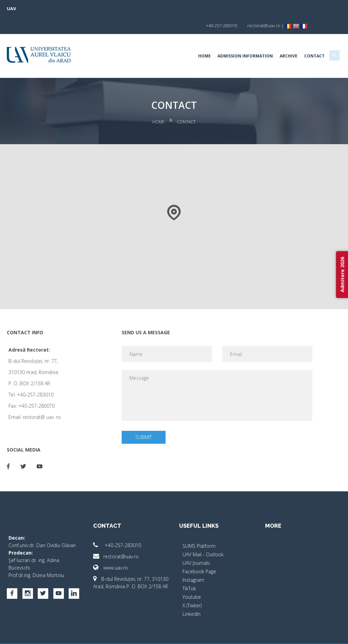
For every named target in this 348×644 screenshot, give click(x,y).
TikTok (189, 569)
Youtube (192, 578)
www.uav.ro (114, 548)
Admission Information (238, 39)
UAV (19, 9)
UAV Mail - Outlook (203, 535)
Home (197, 39)
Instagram (193, 561)
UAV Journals (196, 544)
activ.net (326, 634)
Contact (307, 39)
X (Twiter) (192, 586)
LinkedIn (192, 595)
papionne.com (297, 634)
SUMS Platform (199, 527)
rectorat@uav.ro (120, 537)
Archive (281, 39)
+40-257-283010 (121, 526)
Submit (146, 418)
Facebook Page (199, 552)
